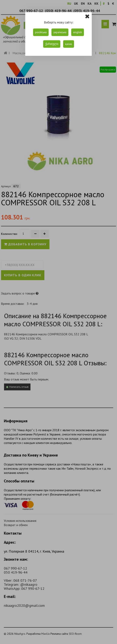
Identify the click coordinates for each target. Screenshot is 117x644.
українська (60, 32)
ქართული (52, 44)
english (78, 32)
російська (41, 32)
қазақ (69, 44)
